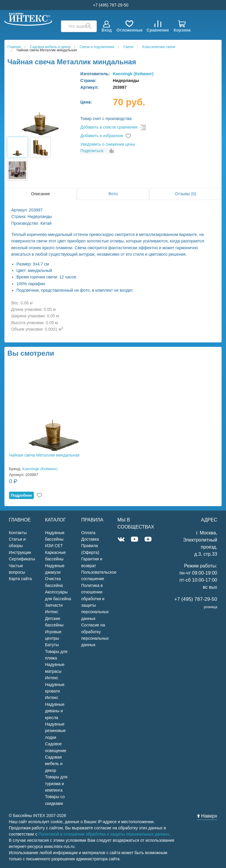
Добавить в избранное (102, 136)
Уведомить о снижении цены (108, 144)
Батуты (52, 645)
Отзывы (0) (185, 194)
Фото (113, 194)
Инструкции (20, 552)
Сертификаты (22, 559)
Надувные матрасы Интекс (55, 671)
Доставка (90, 539)
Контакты (18, 533)
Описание (40, 194)
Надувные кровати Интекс (55, 691)
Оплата (88, 533)
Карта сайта (20, 579)
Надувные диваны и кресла (55, 711)
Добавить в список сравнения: (109, 127)
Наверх (207, 816)
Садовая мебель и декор (54, 764)
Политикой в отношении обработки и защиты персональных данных (104, 834)
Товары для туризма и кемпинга (56, 784)
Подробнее (21, 495)
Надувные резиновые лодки (55, 731)
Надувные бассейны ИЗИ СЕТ (55, 539)
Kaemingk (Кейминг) (133, 74)
